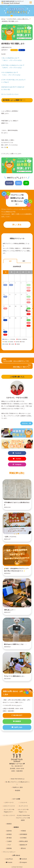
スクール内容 (16, 799)
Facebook (9, 183)
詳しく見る (17, 225)
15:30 (29, 323)
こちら (18, 705)
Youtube (9, 862)
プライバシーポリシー (9, 852)
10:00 (5, 320)
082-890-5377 (17, 715)
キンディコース (23, 806)
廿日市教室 (23, 838)
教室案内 (16, 827)
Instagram (17, 464)
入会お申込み (9, 859)
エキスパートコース (9, 806)
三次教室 (9, 841)
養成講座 (18, 790)
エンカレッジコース (9, 815)
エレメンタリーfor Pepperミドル (23, 811)
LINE (26, 183)
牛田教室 (23, 831)
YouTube (17, 459)
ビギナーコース (9, 802)
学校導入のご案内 (18, 787)
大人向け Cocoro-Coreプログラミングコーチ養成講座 (23, 818)
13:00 (5, 335)
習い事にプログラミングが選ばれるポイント (18, 783)
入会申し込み (17, 727)
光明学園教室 (23, 834)
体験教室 (17, 721)
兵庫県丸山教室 (23, 841)
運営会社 (23, 848)
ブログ (9, 845)
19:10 (29, 314)
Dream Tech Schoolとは (18, 779)
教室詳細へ (26, 423)
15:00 (29, 308)
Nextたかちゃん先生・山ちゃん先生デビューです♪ (16, 360)
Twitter (19, 183)
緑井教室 (9, 834)
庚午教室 (9, 838)
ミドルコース (23, 802)
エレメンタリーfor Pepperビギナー (9, 811)
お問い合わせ (16, 855)
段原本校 (9, 831)
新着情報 (9, 848)
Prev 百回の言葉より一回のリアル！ (22, 366)
